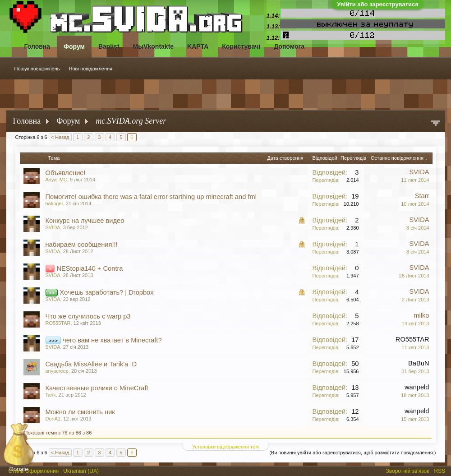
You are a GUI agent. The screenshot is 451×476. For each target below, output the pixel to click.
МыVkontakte (154, 46)
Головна (37, 46)
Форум (74, 46)
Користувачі (241, 46)
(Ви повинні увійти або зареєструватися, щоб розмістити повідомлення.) (352, 453)
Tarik (51, 395)
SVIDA (419, 172)
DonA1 (53, 419)
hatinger (54, 203)
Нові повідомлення (91, 69)
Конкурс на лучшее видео (85, 221)
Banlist (109, 46)
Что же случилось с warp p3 (88, 316)
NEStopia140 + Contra (90, 268)
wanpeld (417, 387)
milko (421, 315)
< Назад (60, 137)
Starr (422, 196)
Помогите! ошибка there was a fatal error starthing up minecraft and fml (151, 197)
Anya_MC (56, 180)
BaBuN (419, 363)
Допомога (289, 46)
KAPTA (198, 46)
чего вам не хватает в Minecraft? (112, 340)
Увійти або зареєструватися (378, 4)
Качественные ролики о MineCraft (97, 388)
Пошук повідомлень (37, 69)
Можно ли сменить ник (80, 412)
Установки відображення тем (225, 447)
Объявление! (66, 173)
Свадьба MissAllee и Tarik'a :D (91, 364)
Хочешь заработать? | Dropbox (106, 292)
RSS (441, 470)
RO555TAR (58, 323)
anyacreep (57, 371)
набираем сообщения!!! (82, 245)
